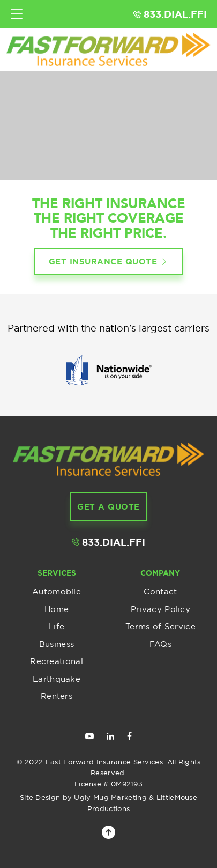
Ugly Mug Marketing (110, 797)
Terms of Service (160, 626)
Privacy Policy (160, 609)
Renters (57, 696)
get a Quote (108, 507)
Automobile (57, 591)
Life (57, 626)
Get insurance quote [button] (109, 262)
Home (57, 609)
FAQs (160, 644)
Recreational (57, 661)
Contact (160, 591)
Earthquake (57, 679)
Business (57, 644)
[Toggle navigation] (17, 14)
